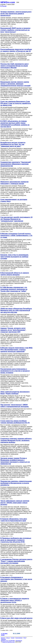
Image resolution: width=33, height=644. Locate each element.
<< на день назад (4, 634)
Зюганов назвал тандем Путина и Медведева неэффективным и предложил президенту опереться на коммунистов (15, 461)
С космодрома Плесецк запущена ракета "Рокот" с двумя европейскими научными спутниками (16, 561)
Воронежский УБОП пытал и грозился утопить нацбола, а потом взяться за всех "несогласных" (15, 30)
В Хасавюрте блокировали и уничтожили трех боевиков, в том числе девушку (16, 579)
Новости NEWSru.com (8, 642)
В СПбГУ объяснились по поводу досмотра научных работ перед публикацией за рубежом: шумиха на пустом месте (15, 124)
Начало (3, 638)
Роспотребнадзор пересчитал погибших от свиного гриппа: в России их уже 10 (16, 50)
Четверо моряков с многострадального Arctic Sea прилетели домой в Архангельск (16, 14)
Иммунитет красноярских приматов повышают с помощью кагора (14, 183)
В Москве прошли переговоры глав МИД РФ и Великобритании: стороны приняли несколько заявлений (16, 350)
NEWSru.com (8, 2)
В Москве (12, 641)
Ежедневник (19, 638)
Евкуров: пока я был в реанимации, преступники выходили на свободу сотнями (15, 257)
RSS (25, 638)
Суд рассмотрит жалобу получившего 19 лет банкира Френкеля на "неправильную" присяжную (16, 219)
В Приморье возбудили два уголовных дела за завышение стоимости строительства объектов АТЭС (16, 540)
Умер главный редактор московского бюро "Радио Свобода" (15, 393)
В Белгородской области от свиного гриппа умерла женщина (15, 274)
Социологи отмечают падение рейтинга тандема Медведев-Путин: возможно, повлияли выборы (16, 440)
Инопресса (19, 641)
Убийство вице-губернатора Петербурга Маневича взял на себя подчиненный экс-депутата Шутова (16, 310)
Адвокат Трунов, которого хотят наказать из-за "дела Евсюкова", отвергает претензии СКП (13, 330)
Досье (8, 638)
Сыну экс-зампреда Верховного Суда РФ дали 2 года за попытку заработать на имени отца (16, 103)
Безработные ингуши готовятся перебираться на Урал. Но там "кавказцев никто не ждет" (13, 144)
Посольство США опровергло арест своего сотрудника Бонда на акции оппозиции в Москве (15, 66)
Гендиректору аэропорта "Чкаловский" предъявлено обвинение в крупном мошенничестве (16, 164)
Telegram (3, 639)
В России (3, 6)
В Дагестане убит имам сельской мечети (16, 618)
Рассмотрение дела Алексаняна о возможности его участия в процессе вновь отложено (15, 371)
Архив (13, 638)
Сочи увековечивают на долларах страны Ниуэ (14, 200)
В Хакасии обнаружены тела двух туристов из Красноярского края (14, 520)
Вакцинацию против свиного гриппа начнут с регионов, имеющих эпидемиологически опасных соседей (15, 84)
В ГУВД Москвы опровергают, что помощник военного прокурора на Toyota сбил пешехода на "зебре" (14, 289)
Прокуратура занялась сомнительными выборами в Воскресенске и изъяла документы (16, 483)
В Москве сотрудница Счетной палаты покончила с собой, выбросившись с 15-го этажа (16, 235)
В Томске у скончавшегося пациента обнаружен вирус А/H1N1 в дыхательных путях (15, 600)
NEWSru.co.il (5, 641)
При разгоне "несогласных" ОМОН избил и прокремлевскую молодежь (15, 406)
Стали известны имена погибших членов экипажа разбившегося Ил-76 (15, 422)
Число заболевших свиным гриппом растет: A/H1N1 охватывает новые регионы (15, 503)
